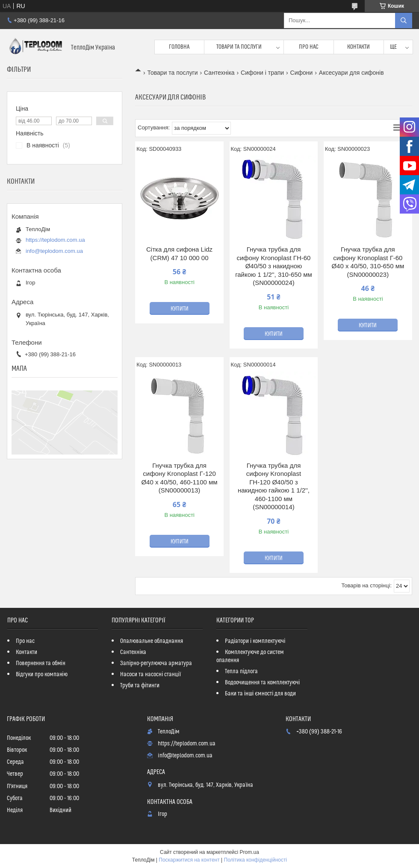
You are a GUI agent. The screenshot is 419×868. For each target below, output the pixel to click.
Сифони (302, 73)
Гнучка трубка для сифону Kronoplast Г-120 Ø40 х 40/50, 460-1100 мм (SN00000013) (179, 478)
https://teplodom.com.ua (55, 240)
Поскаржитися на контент (189, 860)
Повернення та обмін (41, 663)
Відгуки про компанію (42, 674)
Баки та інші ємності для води (260, 694)
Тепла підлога (241, 672)
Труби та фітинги (140, 686)
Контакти (359, 47)
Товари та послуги (239, 47)
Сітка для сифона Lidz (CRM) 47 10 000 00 (179, 254)
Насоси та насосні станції (150, 674)
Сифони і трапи (262, 73)
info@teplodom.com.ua (54, 251)
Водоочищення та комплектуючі (262, 683)
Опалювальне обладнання (152, 641)
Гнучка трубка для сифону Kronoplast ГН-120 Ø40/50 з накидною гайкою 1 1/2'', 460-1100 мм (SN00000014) (274, 486)
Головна (179, 47)
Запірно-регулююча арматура (156, 663)
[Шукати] (404, 21)
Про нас (309, 47)
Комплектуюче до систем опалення (250, 656)
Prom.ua (249, 852)
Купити (180, 309)
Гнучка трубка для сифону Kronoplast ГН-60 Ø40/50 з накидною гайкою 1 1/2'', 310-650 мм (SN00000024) (274, 266)
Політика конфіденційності (256, 860)
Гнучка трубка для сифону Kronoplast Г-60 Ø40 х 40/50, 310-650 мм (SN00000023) (368, 262)
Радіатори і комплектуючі (255, 641)
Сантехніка (219, 73)
